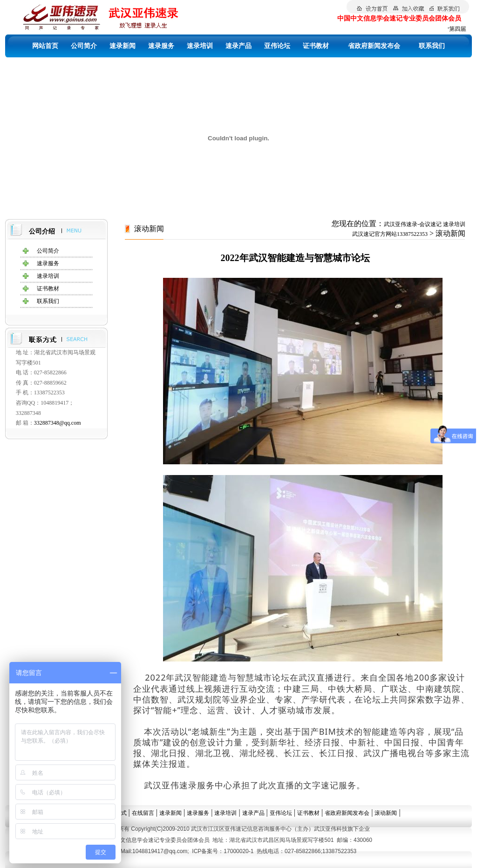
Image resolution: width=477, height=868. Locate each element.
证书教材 (316, 46)
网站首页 (45, 46)
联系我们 (432, 46)
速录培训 (200, 46)
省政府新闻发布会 (374, 46)
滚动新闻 (386, 813)
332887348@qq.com (58, 423)
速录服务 (161, 46)
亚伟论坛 (277, 46)
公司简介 (84, 46)
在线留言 (143, 813)
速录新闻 (123, 46)
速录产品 (238, 46)
